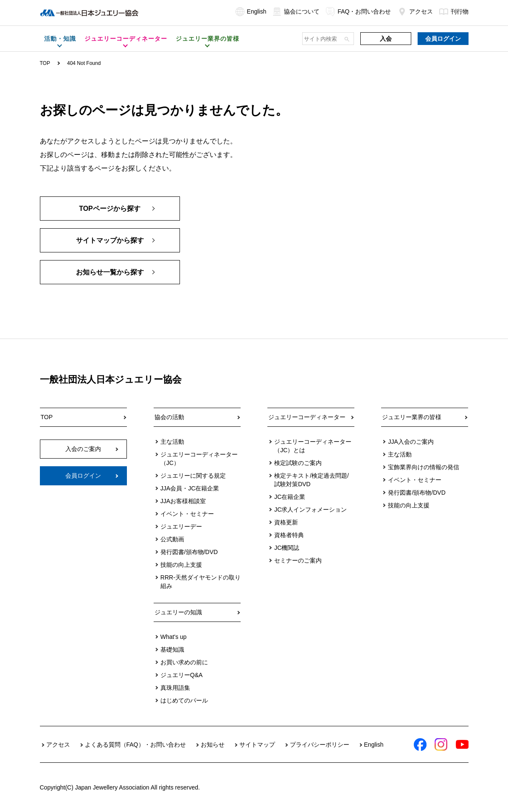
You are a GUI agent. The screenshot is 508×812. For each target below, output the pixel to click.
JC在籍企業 (290, 497)
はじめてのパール (184, 700)
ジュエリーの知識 (178, 612)
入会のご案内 (83, 449)
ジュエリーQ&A (182, 675)
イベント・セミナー (187, 514)
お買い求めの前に (184, 662)
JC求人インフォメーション (310, 510)
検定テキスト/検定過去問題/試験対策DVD (312, 480)
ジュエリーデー (181, 526)
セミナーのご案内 (298, 560)
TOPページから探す (110, 209)
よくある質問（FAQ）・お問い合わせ (135, 745)
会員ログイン (443, 39)
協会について (296, 11)
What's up (174, 637)
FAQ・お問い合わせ (358, 11)
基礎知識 (172, 650)
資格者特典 (289, 535)
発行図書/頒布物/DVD (189, 552)
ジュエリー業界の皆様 (412, 417)
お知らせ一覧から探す (110, 272)
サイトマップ (257, 745)
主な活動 (172, 442)
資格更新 (286, 522)
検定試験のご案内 (298, 463)
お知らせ (213, 745)
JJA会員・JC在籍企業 (190, 488)
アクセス (415, 11)
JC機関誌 (287, 548)
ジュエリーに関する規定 (193, 476)
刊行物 (454, 11)
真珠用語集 (175, 688)
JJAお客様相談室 (183, 501)
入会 (386, 39)
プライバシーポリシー (320, 745)
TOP (45, 63)
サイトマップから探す (110, 240)
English (251, 11)
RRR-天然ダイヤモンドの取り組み (201, 582)
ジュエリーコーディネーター (307, 417)
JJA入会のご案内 (411, 442)
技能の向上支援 (181, 565)
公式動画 (172, 539)
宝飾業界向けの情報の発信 (424, 467)
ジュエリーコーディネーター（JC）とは (313, 446)
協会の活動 (169, 417)
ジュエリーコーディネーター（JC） (199, 459)
